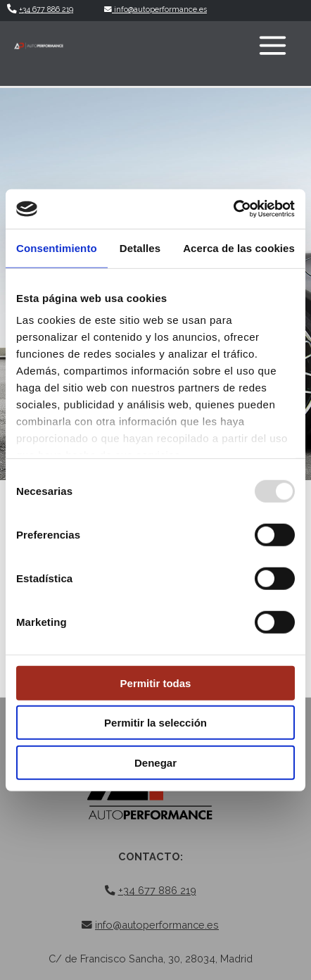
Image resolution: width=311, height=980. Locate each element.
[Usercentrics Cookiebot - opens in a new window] (233, 209)
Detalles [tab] (140, 247)
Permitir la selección (155, 723)
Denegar (155, 762)
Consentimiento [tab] (57, 247)
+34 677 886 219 (46, 9)
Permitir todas (156, 683)
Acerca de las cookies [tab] (239, 247)
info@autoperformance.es (155, 9)
